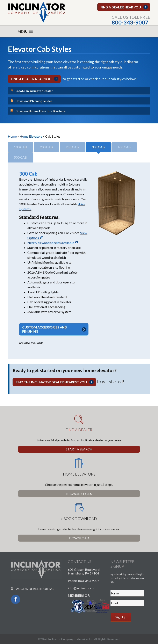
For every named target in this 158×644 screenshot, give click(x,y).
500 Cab (20, 157)
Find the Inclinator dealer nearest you (51, 382)
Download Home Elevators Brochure (38, 111)
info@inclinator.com (82, 588)
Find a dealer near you (121, 7)
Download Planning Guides (31, 101)
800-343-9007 (130, 22)
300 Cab (98, 147)
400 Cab (124, 147)
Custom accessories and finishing (45, 329)
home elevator (65, 62)
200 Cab (46, 147)
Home (12, 136)
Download (79, 538)
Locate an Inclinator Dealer (31, 91)
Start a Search (79, 449)
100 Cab (20, 147)
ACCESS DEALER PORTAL (33, 589)
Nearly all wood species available (53, 243)
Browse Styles (79, 494)
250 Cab (72, 147)
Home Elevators (31, 136)
